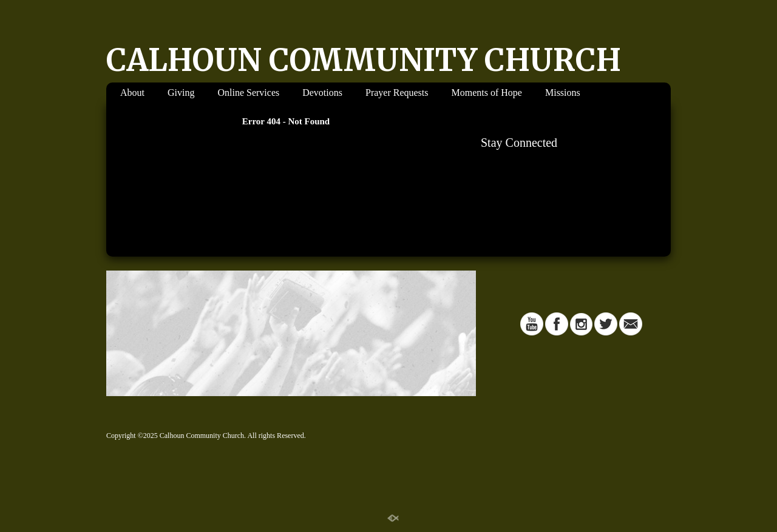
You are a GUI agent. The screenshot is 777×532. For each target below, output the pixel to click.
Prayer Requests (397, 93)
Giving (181, 93)
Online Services (248, 93)
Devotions (322, 93)
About (132, 93)
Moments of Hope (487, 93)
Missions (563, 93)
